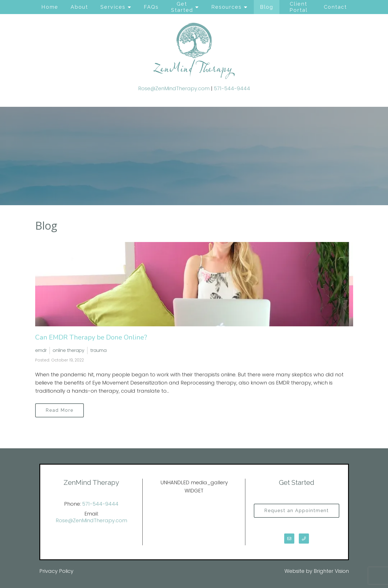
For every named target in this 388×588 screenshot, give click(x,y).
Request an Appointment (297, 511)
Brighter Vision (331, 571)
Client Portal (299, 7)
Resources (226, 7)
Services (113, 7)
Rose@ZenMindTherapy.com (174, 88)
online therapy (69, 350)
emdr (41, 350)
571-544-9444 (232, 88)
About (79, 7)
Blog (267, 7)
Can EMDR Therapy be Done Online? (91, 337)
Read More (60, 410)
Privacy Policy (56, 571)
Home (50, 7)
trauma (98, 350)
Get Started (182, 7)
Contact (335, 7)
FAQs (151, 7)
